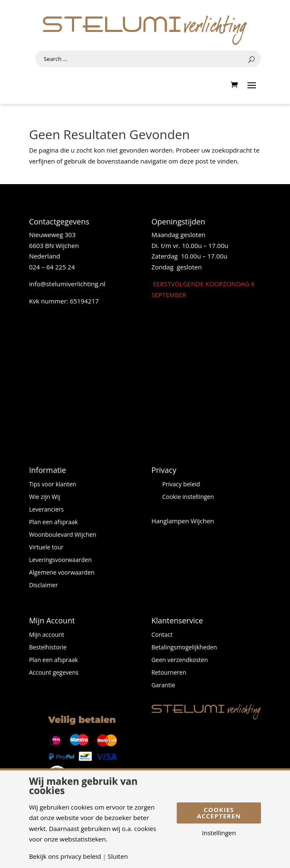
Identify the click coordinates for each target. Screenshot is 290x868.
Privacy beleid (181, 485)
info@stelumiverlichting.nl (67, 284)
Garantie (163, 686)
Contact (162, 635)
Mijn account (47, 635)
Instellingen (219, 833)
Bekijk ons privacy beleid (65, 856)
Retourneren (169, 673)
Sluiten (118, 856)
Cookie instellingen (188, 497)
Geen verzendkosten (180, 660)
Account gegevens (54, 673)
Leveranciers (47, 510)
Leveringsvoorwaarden (60, 560)
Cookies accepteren (219, 813)
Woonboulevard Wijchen (63, 535)
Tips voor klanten (53, 485)
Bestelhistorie (48, 648)
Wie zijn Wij (45, 497)
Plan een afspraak (53, 522)
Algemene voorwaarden (62, 573)
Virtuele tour (46, 548)
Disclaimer (43, 586)
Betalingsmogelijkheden (184, 648)
